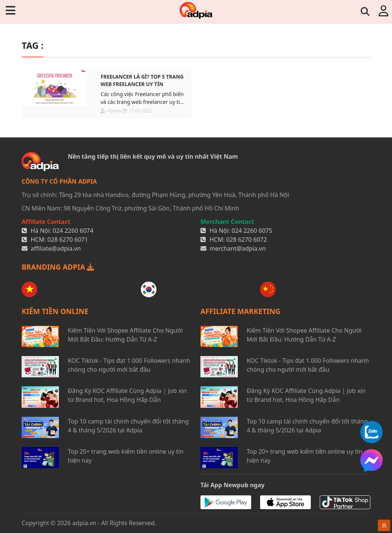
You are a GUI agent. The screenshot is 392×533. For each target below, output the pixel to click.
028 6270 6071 (68, 239)
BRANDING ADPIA (58, 267)
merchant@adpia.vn (238, 248)
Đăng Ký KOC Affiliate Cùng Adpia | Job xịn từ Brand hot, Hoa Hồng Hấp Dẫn (127, 395)
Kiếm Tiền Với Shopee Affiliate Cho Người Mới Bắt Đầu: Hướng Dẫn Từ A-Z (125, 335)
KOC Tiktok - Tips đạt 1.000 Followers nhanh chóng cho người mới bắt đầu (129, 365)
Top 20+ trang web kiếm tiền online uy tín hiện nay (126, 456)
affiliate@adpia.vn (56, 248)
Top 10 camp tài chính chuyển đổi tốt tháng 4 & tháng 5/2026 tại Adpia (128, 426)
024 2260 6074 (73, 231)
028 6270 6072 (246, 239)
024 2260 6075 (252, 231)
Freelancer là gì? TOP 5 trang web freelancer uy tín (142, 80)
